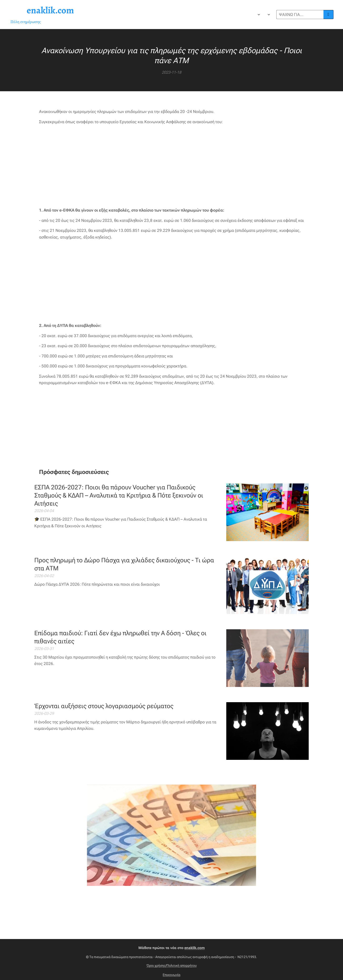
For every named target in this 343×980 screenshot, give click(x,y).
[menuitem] (164, 15)
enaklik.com (195, 948)
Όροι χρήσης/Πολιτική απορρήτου (172, 965)
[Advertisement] (171, 166)
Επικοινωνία (171, 975)
